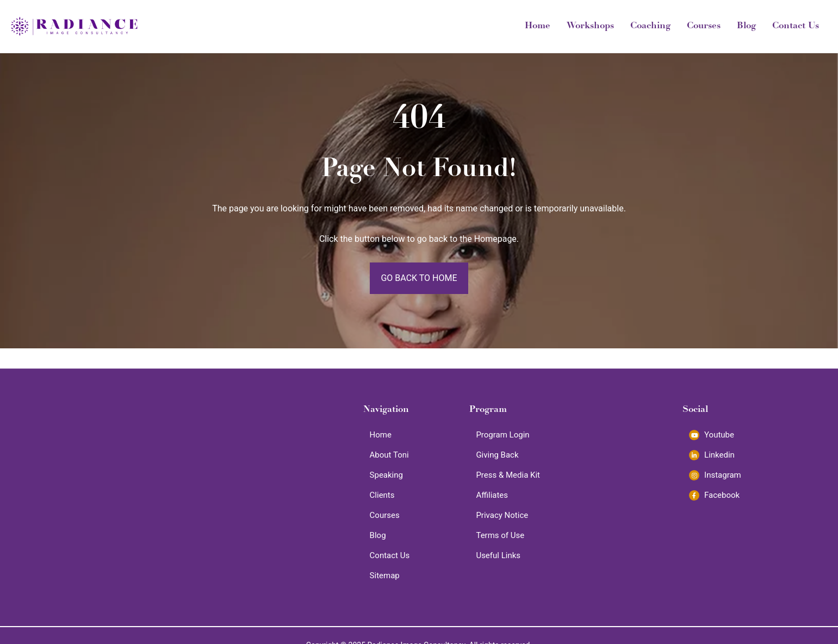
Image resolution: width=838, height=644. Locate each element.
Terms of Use (500, 535)
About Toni (389, 455)
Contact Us (796, 26)
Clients (382, 495)
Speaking (386, 475)
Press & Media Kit (508, 475)
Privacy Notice (502, 515)
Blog (746, 26)
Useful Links (498, 555)
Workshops (590, 26)
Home (538, 26)
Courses (704, 26)
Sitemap (385, 576)
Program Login (502, 435)
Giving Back (497, 455)
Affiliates (492, 495)
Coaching (650, 26)
